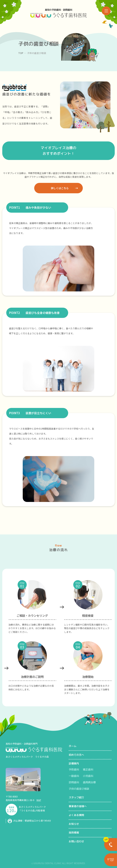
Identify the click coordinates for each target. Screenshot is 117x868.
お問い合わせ (76, 841)
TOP (21, 53)
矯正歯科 (88, 770)
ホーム (73, 746)
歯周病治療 (89, 782)
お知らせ (74, 824)
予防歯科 (74, 770)
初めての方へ (76, 755)
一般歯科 (74, 776)
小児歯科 (88, 776)
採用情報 (74, 833)
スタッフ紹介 (76, 797)
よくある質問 (76, 815)
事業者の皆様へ (78, 806)
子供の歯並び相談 (79, 789)
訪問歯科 (74, 782)
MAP (39, 800)
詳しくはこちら (60, 188)
